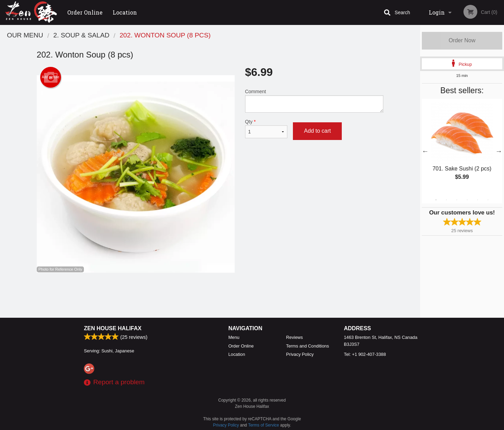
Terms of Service (264, 425)
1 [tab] (436, 200)
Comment (314, 101)
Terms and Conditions (307, 346)
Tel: (365, 354)
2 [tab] (446, 200)
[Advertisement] (210, 295)
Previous (425, 151)
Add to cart (317, 131)
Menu (234, 337)
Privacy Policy (300, 354)
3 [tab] (457, 200)
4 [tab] (467, 200)
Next (499, 151)
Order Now (462, 40)
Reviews (294, 337)
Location (125, 12)
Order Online (85, 12)
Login (437, 12)
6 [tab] (488, 200)
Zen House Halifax (113, 328)
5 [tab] (478, 200)
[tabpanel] (462, 147)
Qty (266, 129)
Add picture (51, 77)
